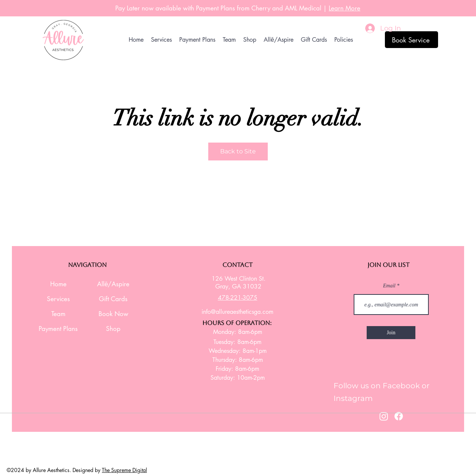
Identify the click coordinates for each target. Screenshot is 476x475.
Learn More (345, 8)
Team (58, 314)
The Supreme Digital (124, 470)
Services (58, 299)
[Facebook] (399, 416)
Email (390, 286)
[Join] (391, 333)
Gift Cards (113, 299)
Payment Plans (58, 329)
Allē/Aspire (113, 284)
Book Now (113, 314)
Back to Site (238, 151)
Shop (113, 329)
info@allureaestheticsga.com (237, 312)
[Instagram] (384, 416)
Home (58, 284)
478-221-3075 (238, 298)
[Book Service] (411, 40)
